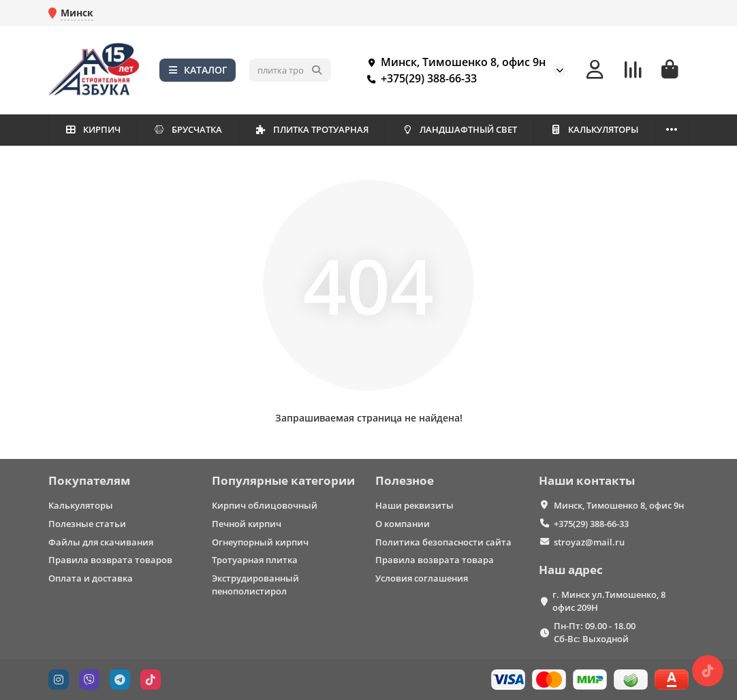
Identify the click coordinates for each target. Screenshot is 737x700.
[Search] (290, 70)
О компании (403, 524)
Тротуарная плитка (255, 560)
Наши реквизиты (414, 505)
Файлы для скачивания (101, 542)
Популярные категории (283, 480)
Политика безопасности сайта (443, 542)
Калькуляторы (81, 505)
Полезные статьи (87, 524)
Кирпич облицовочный (265, 505)
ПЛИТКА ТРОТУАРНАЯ (312, 129)
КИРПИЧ (93, 129)
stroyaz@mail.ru (589, 542)
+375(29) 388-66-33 (419, 78)
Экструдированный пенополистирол (255, 585)
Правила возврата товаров (110, 560)
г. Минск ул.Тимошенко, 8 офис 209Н (609, 601)
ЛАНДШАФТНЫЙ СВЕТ (459, 129)
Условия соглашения (422, 578)
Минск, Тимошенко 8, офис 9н (454, 62)
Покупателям (89, 480)
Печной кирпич (247, 524)
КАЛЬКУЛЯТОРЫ (594, 129)
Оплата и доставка (91, 578)
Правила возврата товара (435, 560)
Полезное (405, 480)
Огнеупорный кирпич (260, 542)
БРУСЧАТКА (188, 129)
